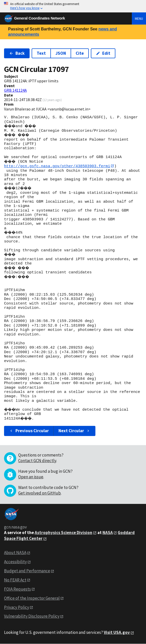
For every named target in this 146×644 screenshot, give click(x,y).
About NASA (15, 553)
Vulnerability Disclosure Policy (32, 616)
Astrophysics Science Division (64, 533)
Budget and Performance (27, 571)
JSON (61, 53)
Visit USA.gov (117, 633)
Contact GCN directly (37, 461)
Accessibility (15, 562)
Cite (80, 53)
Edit (103, 53)
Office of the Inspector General (32, 598)
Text (41, 53)
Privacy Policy (17, 607)
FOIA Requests (17, 589)
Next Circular (74, 431)
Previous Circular (29, 431)
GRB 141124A (15, 90)
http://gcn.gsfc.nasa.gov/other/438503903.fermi (57, 166)
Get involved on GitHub (39, 493)
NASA (108, 533)
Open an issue (31, 477)
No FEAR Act (15, 580)
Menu (139, 18)
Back (17, 53)
